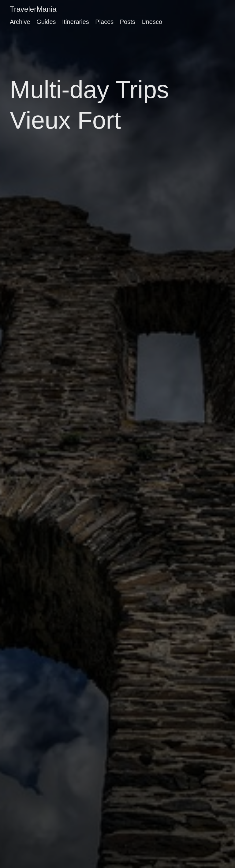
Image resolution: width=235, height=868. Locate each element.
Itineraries (76, 22)
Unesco (152, 22)
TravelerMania (33, 9)
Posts (128, 22)
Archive (20, 22)
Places (104, 22)
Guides (46, 22)
